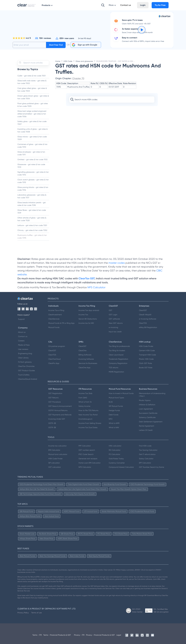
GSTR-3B (52, 427)
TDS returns (113, 368)
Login (143, 5)
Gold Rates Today (116, 459)
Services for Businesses (88, 363)
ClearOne (82, 350)
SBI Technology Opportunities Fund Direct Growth (40, 494)
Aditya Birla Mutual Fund (30, 516)
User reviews (23, 349)
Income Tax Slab (85, 393)
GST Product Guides (26, 370)
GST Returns (53, 398)
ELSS (111, 402)
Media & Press (24, 345)
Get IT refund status (147, 454)
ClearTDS (143, 323)
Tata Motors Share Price (142, 534)
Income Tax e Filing (56, 310)
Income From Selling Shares (90, 423)
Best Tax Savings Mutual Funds (53, 556)
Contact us (23, 336)
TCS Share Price (121, 534)
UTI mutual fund (91, 511)
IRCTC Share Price (85, 534)
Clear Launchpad (116, 355)
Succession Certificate (148, 413)
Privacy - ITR (79, 635)
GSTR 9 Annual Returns (58, 410)
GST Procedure (55, 402)
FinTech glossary (25, 362)
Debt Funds (114, 415)
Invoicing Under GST (57, 419)
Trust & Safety (24, 375)
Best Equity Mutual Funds (99, 556)
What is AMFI (114, 423)
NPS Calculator (96, 287)
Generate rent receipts (88, 459)
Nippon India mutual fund (49, 511)
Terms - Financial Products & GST (57, 635)
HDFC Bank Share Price (68, 538)
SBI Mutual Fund (26, 511)
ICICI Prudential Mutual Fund (142, 511)
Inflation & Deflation (147, 405)
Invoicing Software (86, 359)
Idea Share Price (46, 538)
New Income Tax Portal (88, 415)
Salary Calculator (146, 459)
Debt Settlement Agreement (151, 422)
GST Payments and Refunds (60, 415)
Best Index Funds (77, 556)
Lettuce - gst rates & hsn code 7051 (32, 225)
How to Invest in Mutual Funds (121, 393)
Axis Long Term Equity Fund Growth (80, 494)
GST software (114, 319)
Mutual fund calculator (58, 454)
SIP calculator (54, 463)
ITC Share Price (104, 534)
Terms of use (36, 613)
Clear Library (23, 358)
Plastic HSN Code (146, 359)
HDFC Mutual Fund (72, 511)
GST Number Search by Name (152, 467)
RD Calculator (115, 450)
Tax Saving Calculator (148, 450)
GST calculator (55, 467)
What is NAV (114, 427)
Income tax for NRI (86, 323)
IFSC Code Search (86, 454)
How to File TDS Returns (88, 410)
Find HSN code (145, 446)
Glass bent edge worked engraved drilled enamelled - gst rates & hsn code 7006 (32, 114)
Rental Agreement (147, 426)
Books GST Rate (146, 368)
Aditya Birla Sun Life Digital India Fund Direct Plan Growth (82, 489)
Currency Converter (117, 463)
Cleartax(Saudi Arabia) (28, 379)
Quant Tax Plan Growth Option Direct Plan (129, 489)
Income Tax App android (89, 310)
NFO (111, 419)
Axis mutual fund (52, 516)
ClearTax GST (87, 278)
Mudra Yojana (145, 400)
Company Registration (118, 363)
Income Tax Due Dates (88, 427)
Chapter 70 (78, 78)
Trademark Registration (118, 359)
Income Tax (83, 315)
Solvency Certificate (147, 417)
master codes (117, 263)
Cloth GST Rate (145, 363)
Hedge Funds (114, 410)
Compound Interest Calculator (121, 467)
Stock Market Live (27, 534)
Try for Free (160, 5)
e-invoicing (113, 327)
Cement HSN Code (147, 350)
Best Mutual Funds (27, 556)
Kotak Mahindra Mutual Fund (114, 511)
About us (22, 332)
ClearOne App (84, 368)
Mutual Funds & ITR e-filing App (61, 323)
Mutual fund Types (116, 398)
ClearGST (143, 310)
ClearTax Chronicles (26, 366)
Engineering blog (25, 353)
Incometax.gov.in (85, 419)
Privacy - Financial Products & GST (100, 635)
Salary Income (84, 406)
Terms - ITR (37, 635)
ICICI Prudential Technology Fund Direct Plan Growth (42, 484)
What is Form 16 (85, 402)
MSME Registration (116, 372)
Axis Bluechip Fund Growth (115, 484)
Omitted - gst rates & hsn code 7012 (32, 159)
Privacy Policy (23, 613)
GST (111, 310)
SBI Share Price (67, 534)
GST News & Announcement (60, 406)
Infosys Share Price (27, 538)
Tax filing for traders (117, 350)
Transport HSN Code (147, 355)
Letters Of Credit (146, 430)
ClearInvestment (55, 315)
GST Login (113, 315)
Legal (119, 635)
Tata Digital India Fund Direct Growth (84, 484)
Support (21, 319)
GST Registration (55, 393)
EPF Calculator (145, 463)
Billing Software (85, 355)
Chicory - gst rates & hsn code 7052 (32, 230)
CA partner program (57, 346)
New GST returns (116, 323)
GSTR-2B (52, 423)
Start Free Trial (56, 45)
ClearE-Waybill (145, 315)
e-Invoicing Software (148, 319)
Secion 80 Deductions (88, 319)
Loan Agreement (146, 409)
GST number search (87, 450)
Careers (21, 341)
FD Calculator (114, 454)
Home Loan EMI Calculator (90, 463)
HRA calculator (115, 446)
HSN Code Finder (146, 346)
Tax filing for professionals (119, 346)
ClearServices (54, 319)
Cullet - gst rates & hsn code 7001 (32, 76)
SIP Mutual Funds (116, 406)
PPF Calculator (85, 446)
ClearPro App (54, 363)
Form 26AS (83, 398)
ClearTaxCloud (54, 359)
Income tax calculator (57, 446)
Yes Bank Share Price (48, 534)
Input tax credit (115, 332)
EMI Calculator (54, 450)
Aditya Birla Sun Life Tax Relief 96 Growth (37, 489)
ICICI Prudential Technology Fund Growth (148, 484)
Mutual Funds (54, 327)
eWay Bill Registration (148, 327)
